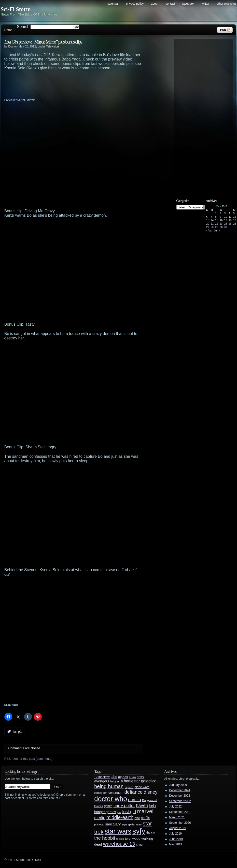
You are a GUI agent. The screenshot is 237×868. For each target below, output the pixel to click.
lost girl (17, 732)
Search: (24, 27)
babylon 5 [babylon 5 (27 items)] (117, 781)
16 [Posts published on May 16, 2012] (221, 220)
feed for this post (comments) (28, 759)
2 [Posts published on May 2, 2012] (220, 213)
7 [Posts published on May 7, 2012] (211, 217)
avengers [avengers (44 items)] (102, 781)
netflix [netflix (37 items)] (145, 818)
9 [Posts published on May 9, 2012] (220, 217)
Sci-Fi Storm (16, 9)
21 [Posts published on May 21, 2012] (212, 224)
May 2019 (176, 844)
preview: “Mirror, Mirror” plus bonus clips (43, 42)
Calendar (113, 4)
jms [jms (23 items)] (119, 812)
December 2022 (180, 796)
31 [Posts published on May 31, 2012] (226, 227)
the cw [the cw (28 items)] (151, 833)
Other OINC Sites (227, 4)
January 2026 (178, 785)
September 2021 (180, 812)
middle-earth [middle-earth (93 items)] (120, 817)
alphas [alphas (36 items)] (123, 777)
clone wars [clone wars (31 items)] (142, 787)
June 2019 (176, 839)
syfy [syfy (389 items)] (139, 831)
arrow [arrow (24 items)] (132, 777)
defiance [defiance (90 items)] (133, 792)
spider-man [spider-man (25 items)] (135, 824)
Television (52, 46)
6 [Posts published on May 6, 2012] (207, 217)
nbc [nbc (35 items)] (137, 818)
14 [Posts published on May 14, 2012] (212, 220)
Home (8, 30)
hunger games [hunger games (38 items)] (105, 812)
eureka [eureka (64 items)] (135, 800)
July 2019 (175, 834)
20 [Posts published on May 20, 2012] (208, 224)
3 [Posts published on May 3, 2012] (225, 213)
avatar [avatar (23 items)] (140, 777)
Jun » (217, 230)
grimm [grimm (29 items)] (108, 806)
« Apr (209, 230)
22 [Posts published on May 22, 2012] (217, 224)
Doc (11, 46)
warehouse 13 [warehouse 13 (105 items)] (119, 844)
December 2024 (180, 790)
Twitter (205, 4)
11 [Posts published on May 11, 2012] (230, 217)
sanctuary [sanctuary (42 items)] (113, 824)
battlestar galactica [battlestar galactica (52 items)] (140, 781)
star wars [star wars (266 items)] (118, 831)
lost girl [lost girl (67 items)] (129, 812)
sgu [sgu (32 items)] (124, 824)
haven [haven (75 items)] (142, 805)
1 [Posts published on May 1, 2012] (216, 213)
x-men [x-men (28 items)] (140, 845)
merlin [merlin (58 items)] (100, 818)
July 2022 (175, 807)
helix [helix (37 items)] (153, 806)
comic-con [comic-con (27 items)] (101, 793)
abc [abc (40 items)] (114, 777)
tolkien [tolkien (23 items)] (120, 839)
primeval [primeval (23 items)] (99, 824)
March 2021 (177, 817)
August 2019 (177, 828)
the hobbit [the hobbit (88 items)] (105, 838)
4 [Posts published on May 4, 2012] (229, 213)
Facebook (188, 4)
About (155, 4)
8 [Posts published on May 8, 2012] (216, 217)
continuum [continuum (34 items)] (116, 793)
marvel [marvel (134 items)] (145, 811)
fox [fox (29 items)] (144, 800)
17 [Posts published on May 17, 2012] (226, 220)
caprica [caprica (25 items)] (129, 787)
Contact (170, 4)
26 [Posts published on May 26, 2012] (235, 224)
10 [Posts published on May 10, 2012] (226, 217)
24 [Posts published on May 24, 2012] (226, 224)
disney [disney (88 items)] (151, 792)
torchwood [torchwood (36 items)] (133, 839)
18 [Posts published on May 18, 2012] (230, 220)
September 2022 (180, 801)
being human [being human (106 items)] (109, 786)
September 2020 (180, 823)
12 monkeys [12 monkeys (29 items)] (102, 777)
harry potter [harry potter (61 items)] (124, 806)
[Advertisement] (83, 84)
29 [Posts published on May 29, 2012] (217, 227)
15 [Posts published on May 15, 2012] (217, 220)
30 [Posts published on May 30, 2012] (221, 227)
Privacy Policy (135, 4)
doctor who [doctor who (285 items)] (111, 799)
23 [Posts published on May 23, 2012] (221, 224)
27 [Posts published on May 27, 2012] (208, 227)
